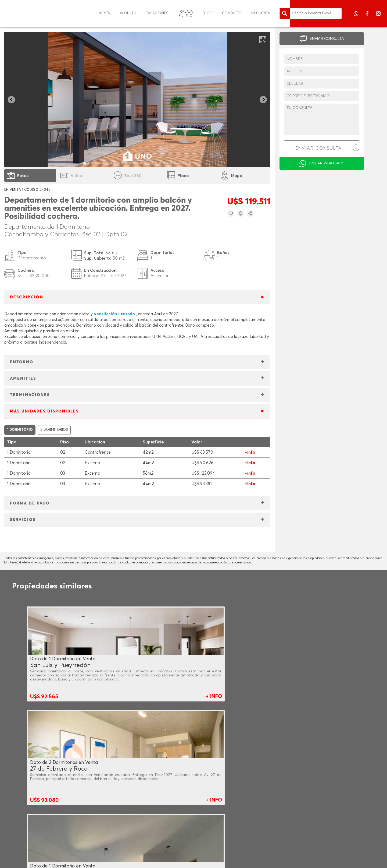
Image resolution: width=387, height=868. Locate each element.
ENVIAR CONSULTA (327, 39)
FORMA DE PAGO (30, 503)
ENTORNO (22, 362)
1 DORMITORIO (20, 430)
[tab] (85, 163)
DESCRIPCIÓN (27, 297)
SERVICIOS (23, 520)
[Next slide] (263, 100)
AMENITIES (23, 378)
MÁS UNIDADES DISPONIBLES (44, 411)
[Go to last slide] (11, 100)
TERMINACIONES (30, 395)
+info (250, 452)
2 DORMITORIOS (54, 430)
